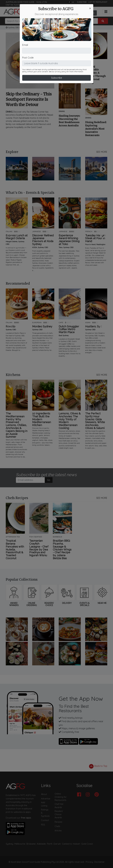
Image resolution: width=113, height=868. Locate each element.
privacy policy (61, 57)
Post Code (28, 43)
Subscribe (57, 63)
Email (25, 30)
